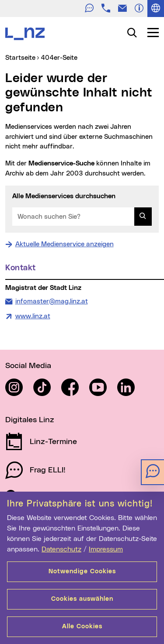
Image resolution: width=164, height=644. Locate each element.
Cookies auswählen (82, 599)
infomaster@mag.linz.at (51, 301)
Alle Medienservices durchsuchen (64, 196)
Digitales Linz (30, 420)
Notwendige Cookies (82, 572)
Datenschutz (61, 549)
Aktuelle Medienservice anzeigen (65, 244)
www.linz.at (33, 316)
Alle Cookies (82, 627)
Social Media (28, 366)
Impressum (106, 549)
